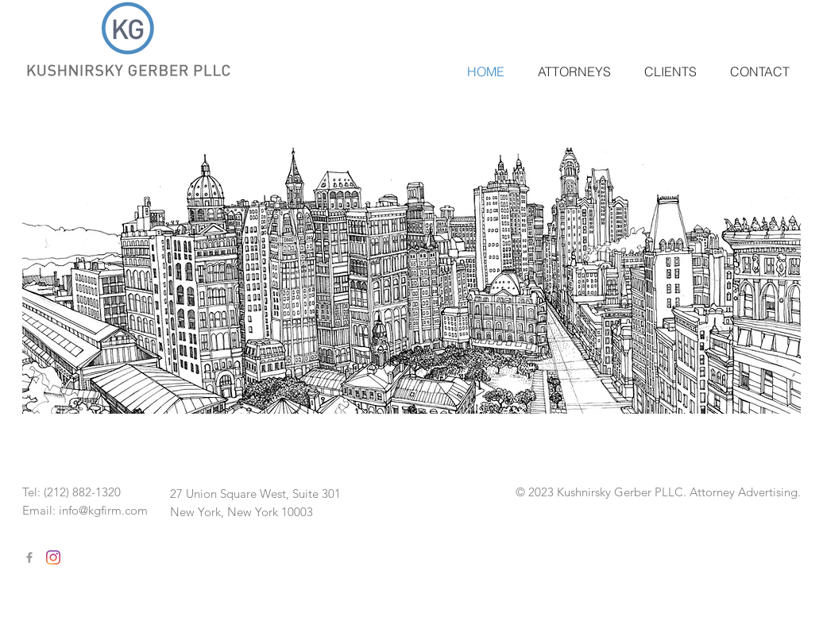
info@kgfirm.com (103, 510)
